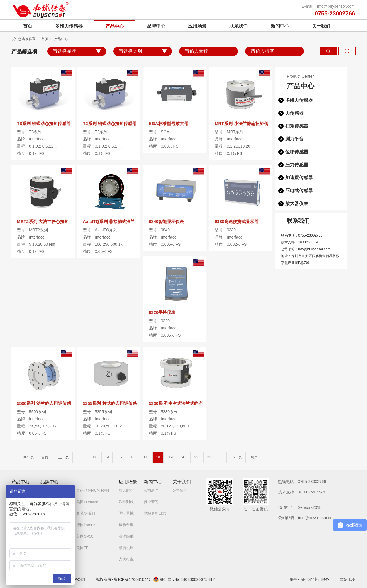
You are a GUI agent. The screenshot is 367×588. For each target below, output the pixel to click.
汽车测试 (126, 502)
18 (158, 457)
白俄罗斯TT (86, 513)
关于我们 (321, 26)
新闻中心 (280, 26)
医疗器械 (126, 513)
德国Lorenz (86, 525)
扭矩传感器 (297, 126)
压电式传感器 (299, 191)
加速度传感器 (299, 178)
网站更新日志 (155, 513)
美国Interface (87, 502)
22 (209, 457)
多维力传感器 (69, 26)
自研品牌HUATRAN (93, 490)
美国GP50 (85, 536)
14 (107, 457)
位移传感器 (297, 152)
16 (132, 457)
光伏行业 (126, 559)
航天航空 (126, 490)
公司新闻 (151, 490)
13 (94, 457)
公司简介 (180, 490)
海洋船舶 (126, 536)
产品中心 (115, 26)
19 (171, 457)
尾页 (254, 457)
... (81, 457)
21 (196, 457)
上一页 (64, 457)
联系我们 (239, 26)
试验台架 (126, 525)
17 (145, 457)
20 (183, 457)
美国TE (82, 548)
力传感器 (294, 113)
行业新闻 (151, 502)
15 (120, 457)
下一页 (237, 457)
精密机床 (126, 548)
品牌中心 (156, 26)
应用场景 (197, 26)
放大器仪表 (297, 203)
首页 (28, 26)
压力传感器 (297, 165)
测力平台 (294, 139)
